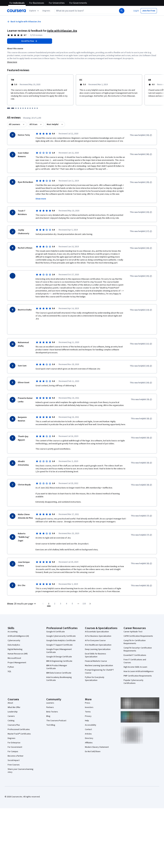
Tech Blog (51, 717)
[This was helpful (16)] (141, 248)
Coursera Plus (14, 717)
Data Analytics (14, 637)
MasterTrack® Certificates (19, 726)
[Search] (122, 11)
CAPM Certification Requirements (138, 628)
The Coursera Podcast (56, 713)
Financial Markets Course (96, 653)
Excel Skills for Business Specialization (95, 647)
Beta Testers (52, 704)
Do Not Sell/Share (93, 744)
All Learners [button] (14, 124)
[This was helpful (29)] (141, 182)
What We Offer (14, 699)
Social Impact (14, 752)
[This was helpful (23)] (141, 212)
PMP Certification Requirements (138, 668)
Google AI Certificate (56, 624)
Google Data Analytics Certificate (61, 633)
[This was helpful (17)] (141, 231)
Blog (48, 708)
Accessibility (91, 717)
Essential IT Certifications (135, 647)
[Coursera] (16, 11)
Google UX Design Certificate (59, 649)
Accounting (13, 624)
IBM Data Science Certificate (59, 665)
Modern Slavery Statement (97, 739)
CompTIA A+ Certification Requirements (135, 634)
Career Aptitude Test (133, 624)
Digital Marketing (15, 641)
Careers (11, 708)
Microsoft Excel (14, 650)
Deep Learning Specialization (98, 641)
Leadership (13, 704)
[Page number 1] (49, 596)
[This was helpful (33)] (141, 135)
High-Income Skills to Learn (135, 659)
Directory (89, 730)
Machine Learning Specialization (99, 658)
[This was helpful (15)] (141, 276)
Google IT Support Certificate (59, 637)
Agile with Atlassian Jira (62, 31)
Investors (89, 699)
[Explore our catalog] (34, 11)
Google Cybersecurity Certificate (61, 628)
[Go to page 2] (55, 596)
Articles (88, 726)
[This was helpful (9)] (141, 392)
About (10, 695)
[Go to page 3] (61, 596)
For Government (15, 739)
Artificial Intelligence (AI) (18, 628)
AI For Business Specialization (98, 628)
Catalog (11, 713)
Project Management (17, 655)
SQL (9, 663)
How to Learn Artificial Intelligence (139, 663)
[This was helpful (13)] (141, 306)
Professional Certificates (19, 721)
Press (88, 695)
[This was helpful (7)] (141, 508)
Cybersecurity (14, 633)
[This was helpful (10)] (141, 358)
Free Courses (14, 757)
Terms (88, 704)
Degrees (12, 730)
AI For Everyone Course (95, 633)
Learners (50, 695)
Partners (50, 699)
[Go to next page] (90, 596)
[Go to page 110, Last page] (84, 596)
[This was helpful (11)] (141, 336)
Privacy (88, 708)
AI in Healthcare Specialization (98, 637)
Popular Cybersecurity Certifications (133, 674)
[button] (46, 11)
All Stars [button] (33, 124)
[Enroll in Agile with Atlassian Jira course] (30, 41)
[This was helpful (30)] (141, 154)
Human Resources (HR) (18, 646)
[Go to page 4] (67, 596)
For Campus (13, 744)
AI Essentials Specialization (97, 624)
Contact (88, 721)
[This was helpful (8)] (141, 411)
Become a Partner (16, 748)
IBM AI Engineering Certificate (59, 653)
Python (11, 659)
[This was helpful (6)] (141, 556)
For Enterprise (14, 735)
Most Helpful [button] (53, 124)
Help (87, 713)
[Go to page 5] (72, 596)
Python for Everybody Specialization (95, 671)
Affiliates (89, 735)
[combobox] (86, 11)
